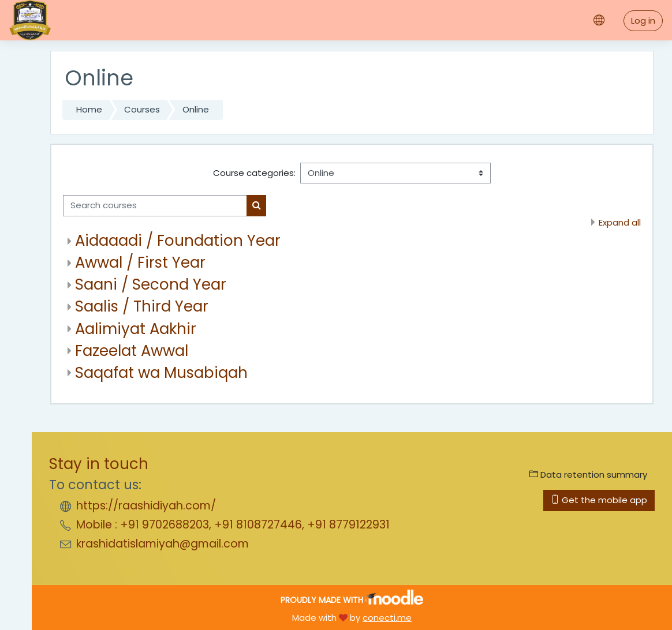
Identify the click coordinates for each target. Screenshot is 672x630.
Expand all (620, 222)
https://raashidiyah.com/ (146, 506)
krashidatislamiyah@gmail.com (163, 544)
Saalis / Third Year (142, 306)
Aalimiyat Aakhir (136, 329)
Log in (643, 20)
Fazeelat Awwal (132, 351)
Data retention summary (588, 475)
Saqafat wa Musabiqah (161, 373)
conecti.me (387, 618)
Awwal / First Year (140, 262)
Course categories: (254, 173)
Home (89, 109)
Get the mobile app (599, 500)
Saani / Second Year (151, 284)
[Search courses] (155, 205)
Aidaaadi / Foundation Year (178, 241)
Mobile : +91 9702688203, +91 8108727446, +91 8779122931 (233, 525)
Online (196, 109)
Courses (142, 109)
